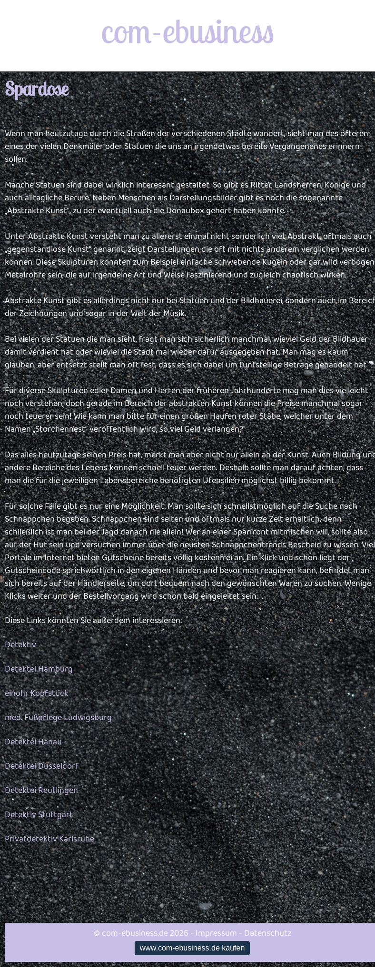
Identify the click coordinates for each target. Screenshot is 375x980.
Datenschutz (268, 933)
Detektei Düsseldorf (42, 766)
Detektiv (20, 645)
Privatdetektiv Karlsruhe (49, 839)
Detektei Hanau (33, 742)
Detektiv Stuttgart (39, 815)
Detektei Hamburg (39, 669)
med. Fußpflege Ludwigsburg (58, 718)
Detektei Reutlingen (41, 791)
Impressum (216, 933)
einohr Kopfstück (37, 693)
